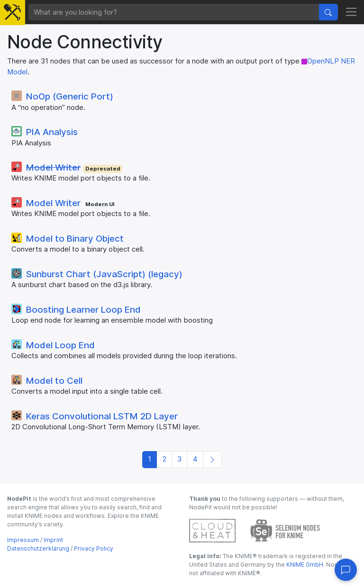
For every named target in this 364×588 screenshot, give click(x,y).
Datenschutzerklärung (38, 548)
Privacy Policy (94, 548)
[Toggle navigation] (351, 12)
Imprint (53, 540)
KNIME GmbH (304, 565)
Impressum (23, 540)
